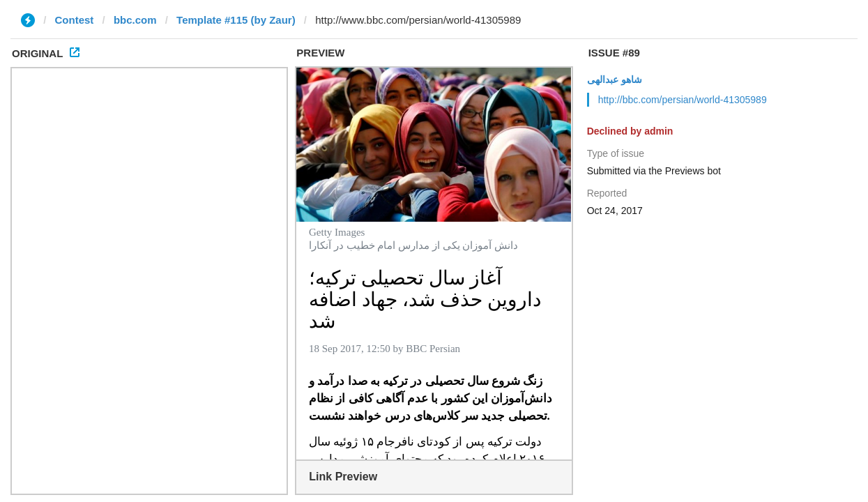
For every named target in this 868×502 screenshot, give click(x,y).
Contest (75, 20)
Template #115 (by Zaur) (236, 20)
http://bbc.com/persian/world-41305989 (683, 100)
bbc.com (135, 20)
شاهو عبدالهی (615, 79)
